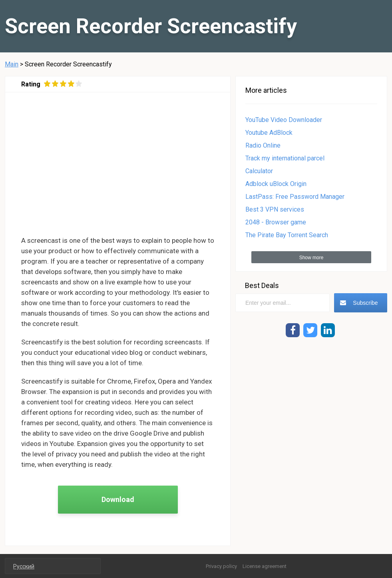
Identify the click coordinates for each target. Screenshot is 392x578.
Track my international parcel (285, 158)
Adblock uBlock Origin (276, 184)
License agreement (265, 566)
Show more (311, 258)
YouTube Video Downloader (284, 120)
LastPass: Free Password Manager (295, 197)
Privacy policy (221, 566)
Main (12, 64)
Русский (24, 566)
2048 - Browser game (276, 222)
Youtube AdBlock (269, 133)
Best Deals (262, 285)
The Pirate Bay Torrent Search (287, 235)
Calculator (259, 171)
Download (118, 499)
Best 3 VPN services (275, 209)
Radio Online (263, 145)
